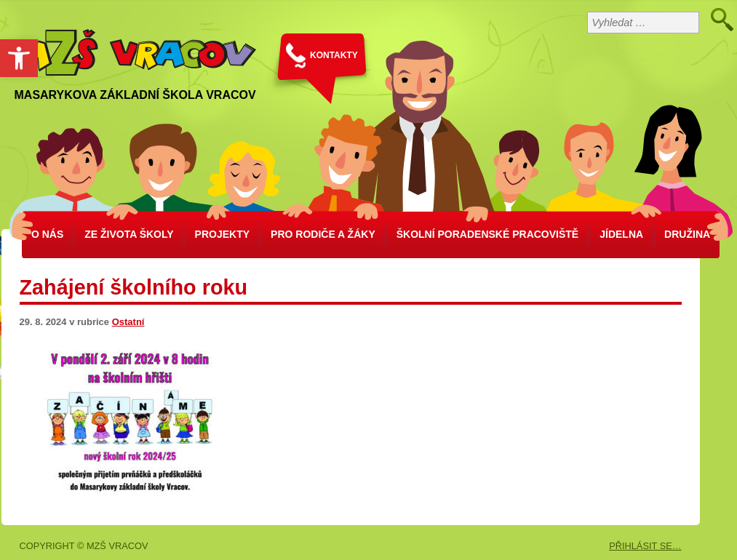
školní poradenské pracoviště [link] (487, 234)
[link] (19, 58)
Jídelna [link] (621, 234)
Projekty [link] (222, 234)
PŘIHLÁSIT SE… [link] (645, 546)
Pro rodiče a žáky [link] (323, 234)
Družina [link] (687, 234)
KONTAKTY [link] (334, 55)
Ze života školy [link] (129, 234)
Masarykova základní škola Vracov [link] (135, 95)
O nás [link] (47, 234)
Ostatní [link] (128, 322)
